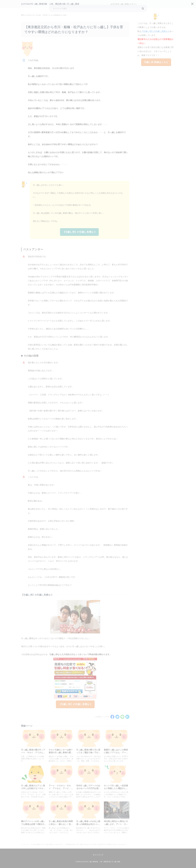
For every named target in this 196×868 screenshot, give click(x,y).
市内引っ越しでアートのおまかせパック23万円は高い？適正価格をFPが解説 (88, 788)
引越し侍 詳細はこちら (156, 62)
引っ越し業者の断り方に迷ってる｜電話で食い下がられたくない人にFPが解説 (88, 753)
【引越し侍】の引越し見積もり (79, 232)
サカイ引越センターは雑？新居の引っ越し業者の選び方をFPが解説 (61, 753)
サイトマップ (98, 855)
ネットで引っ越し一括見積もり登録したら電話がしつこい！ (116, 788)
